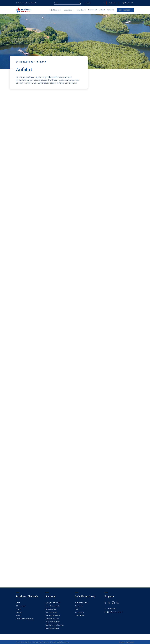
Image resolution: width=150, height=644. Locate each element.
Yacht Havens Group (82, 628)
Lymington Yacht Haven (53, 628)
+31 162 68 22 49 (110, 634)
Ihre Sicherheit (80, 637)
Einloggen (113, 3)
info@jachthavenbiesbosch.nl (114, 637)
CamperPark (90, 10)
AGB (76, 634)
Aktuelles (109, 10)
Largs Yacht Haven (52, 634)
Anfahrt (100, 10)
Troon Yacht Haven (52, 637)
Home (18, 628)
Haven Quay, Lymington (53, 631)
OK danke (122, 642)
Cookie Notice (130, 642)
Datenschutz (79, 631)
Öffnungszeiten (21, 631)
